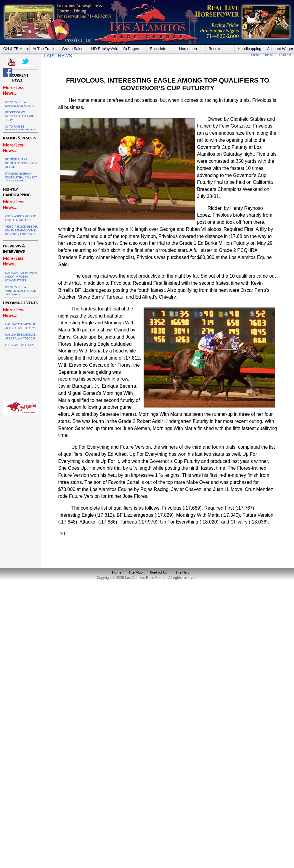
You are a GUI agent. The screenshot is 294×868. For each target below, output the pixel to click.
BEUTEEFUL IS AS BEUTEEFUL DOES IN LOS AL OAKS (21, 163)
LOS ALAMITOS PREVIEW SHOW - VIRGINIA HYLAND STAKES (21, 277)
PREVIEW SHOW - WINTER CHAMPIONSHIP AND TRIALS (21, 291)
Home (117, 572)
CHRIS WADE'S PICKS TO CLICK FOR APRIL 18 (21, 218)
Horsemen (188, 49)
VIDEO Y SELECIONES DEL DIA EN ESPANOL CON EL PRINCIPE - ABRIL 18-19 (21, 230)
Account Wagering (280, 49)
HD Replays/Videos (104, 49)
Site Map (136, 572)
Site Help (183, 572)
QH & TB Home (16, 49)
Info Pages (130, 49)
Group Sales (73, 49)
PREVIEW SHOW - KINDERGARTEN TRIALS (20, 104)
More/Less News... (13, 90)
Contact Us (159, 572)
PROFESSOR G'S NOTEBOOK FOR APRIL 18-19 (20, 116)
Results (215, 49)
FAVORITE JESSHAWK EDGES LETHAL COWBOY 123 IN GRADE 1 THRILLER (21, 179)
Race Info (158, 49)
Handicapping (250, 49)
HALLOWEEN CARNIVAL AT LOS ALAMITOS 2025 (20, 326)
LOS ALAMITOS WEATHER (21, 374)
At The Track (43, 49)
